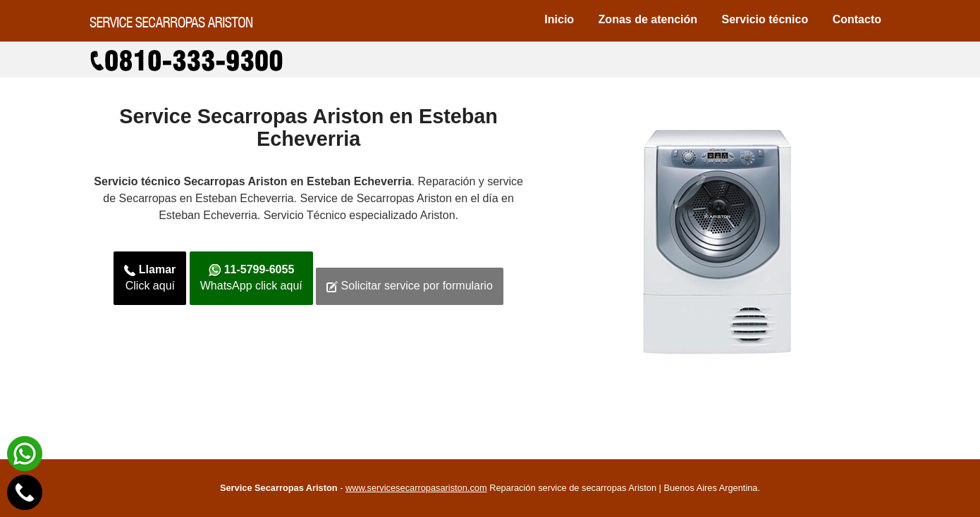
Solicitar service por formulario (410, 286)
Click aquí (150, 278)
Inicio (559, 19)
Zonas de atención (648, 19)
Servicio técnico (765, 19)
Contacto (857, 19)
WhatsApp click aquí (251, 278)
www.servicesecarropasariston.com (416, 488)
